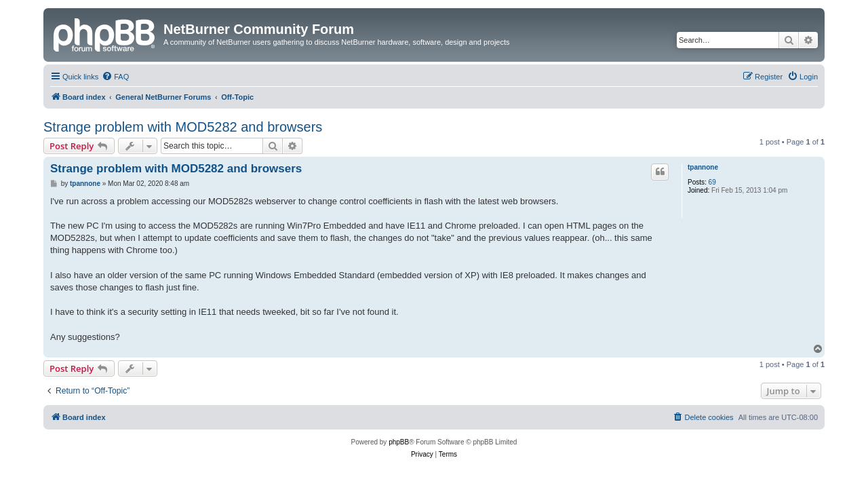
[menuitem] (115, 77)
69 (712, 182)
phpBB (399, 442)
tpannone (703, 167)
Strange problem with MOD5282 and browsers (183, 127)
